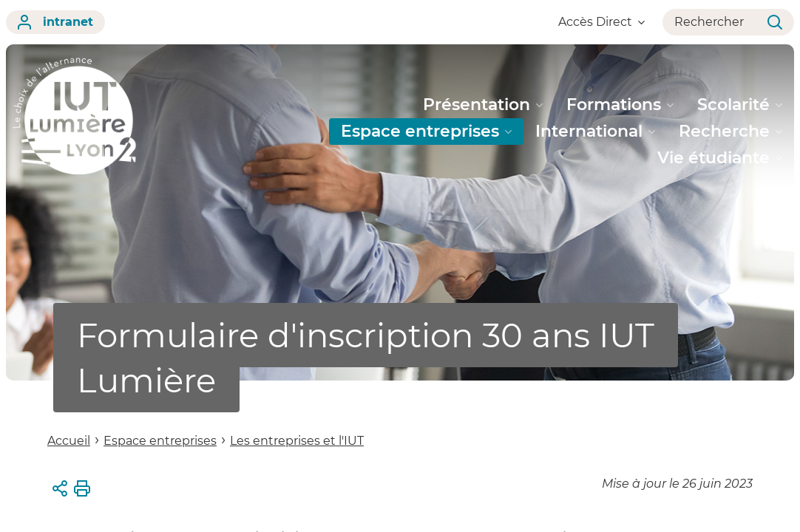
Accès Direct (601, 22)
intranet (55, 22)
